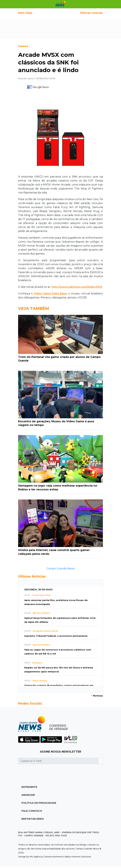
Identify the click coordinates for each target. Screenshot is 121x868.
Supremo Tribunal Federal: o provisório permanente (56, 636)
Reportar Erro (33, 819)
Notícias (97, 696)
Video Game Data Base (50, 294)
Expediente (29, 787)
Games (23, 46)
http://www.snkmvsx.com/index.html (77, 287)
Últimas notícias (91, 13)
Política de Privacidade (39, 803)
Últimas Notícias (32, 576)
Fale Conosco (32, 811)
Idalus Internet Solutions (78, 857)
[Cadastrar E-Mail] (59, 761)
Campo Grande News (61, 569)
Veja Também (34, 308)
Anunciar (28, 795)
